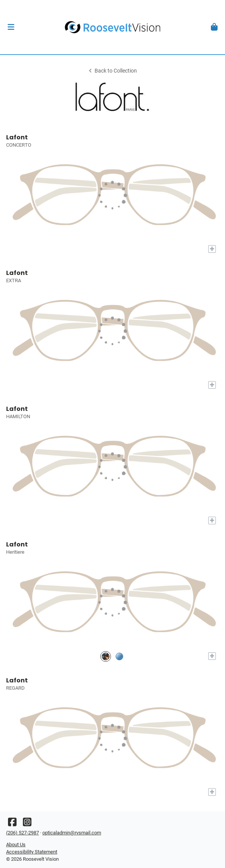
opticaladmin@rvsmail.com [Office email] (72, 833)
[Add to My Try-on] (212, 249)
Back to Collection (112, 71)
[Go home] (112, 27)
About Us (16, 845)
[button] (11, 27)
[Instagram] (27, 824)
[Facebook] (12, 824)
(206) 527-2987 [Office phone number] (22, 833)
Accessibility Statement (32, 852)
